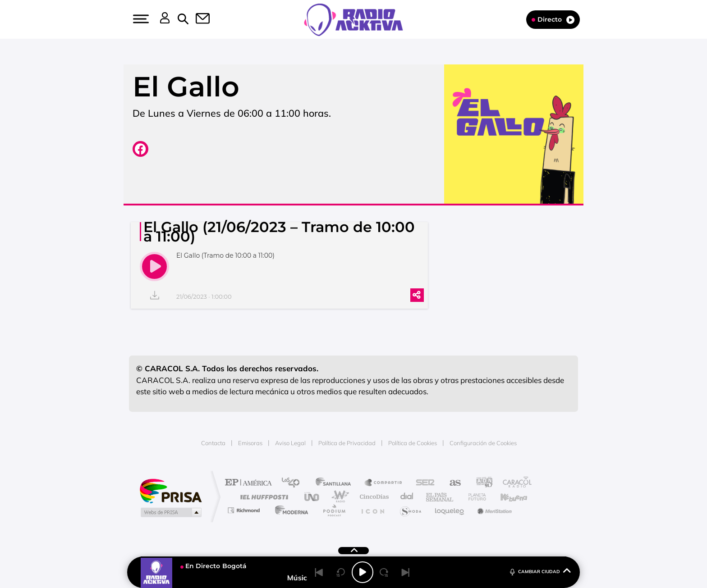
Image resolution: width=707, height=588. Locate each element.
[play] (154, 267)
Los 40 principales (294, 483)
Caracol (514, 483)
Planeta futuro (473, 497)
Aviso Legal (290, 443)
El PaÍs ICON (372, 510)
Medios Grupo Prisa (170, 512)
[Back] (319, 572)
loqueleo (450, 510)
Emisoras (250, 443)
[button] (140, 19)
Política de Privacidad (347, 443)
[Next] (406, 572)
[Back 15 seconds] (341, 572)
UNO (312, 497)
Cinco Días (373, 497)
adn (481, 483)
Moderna (289, 510)
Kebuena (506, 497)
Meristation (493, 510)
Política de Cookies (413, 443)
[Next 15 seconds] (384, 572)
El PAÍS (250, 483)
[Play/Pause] (363, 572)
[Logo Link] (353, 19)
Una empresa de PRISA (170, 490)
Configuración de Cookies (483, 443)
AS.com (451, 483)
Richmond (245, 510)
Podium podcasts (334, 510)
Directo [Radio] (553, 20)
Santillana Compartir (384, 483)
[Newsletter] (197, 19)
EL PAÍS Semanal (440, 497)
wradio (338, 497)
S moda (410, 510)
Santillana (336, 483)
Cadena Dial (407, 497)
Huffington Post (262, 497)
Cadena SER (422, 483)
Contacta (213, 443)
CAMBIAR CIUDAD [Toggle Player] (539, 571)
